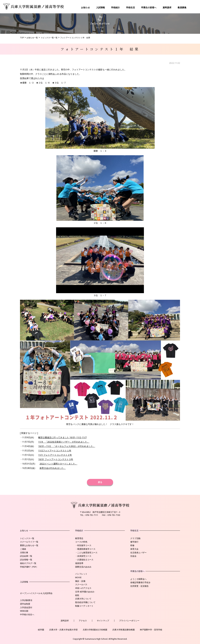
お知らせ (85, 7)
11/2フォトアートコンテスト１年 (55, 451)
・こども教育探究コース (86, 553)
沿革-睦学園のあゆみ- (85, 592)
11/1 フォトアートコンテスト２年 (55, 455)
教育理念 (79, 538)
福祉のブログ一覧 (28, 563)
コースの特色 (81, 542)
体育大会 (134, 549)
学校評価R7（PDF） (29, 567)
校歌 (77, 595)
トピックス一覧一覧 (49, 38)
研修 (132, 545)
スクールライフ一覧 (29, 542)
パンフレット (81, 574)
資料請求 (167, 7)
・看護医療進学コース (85, 549)
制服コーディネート (84, 606)
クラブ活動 (135, 538)
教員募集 (182, 7)
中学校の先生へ (27, 614)
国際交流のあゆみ (83, 567)
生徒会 (133, 556)
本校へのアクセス (83, 588)
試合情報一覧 (26, 560)
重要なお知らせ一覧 (29, 545)
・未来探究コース (83, 556)
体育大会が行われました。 (53, 468)
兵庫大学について (83, 599)
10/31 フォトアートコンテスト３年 (56, 459)
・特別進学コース (83, 545)
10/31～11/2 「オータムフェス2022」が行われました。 (67, 446)
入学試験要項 (26, 600)
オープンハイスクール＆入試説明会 (36, 593)
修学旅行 (134, 542)
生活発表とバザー (138, 553)
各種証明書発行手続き (140, 582)
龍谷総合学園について (85, 602)
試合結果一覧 (26, 556)
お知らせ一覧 (32, 38)
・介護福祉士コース (84, 560)
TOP (22, 38)
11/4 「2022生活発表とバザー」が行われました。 (64, 442)
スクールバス (81, 584)
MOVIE (78, 577)
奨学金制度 (25, 604)
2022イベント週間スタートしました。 (58, 464)
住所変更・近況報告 (139, 586)
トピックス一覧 (27, 538)
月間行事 (24, 553)
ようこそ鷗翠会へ (138, 579)
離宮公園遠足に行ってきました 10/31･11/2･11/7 (62, 437)
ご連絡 (23, 549)
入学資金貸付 (26, 607)
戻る (100, 482)
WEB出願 (24, 611)
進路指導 (79, 563)
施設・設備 (80, 581)
